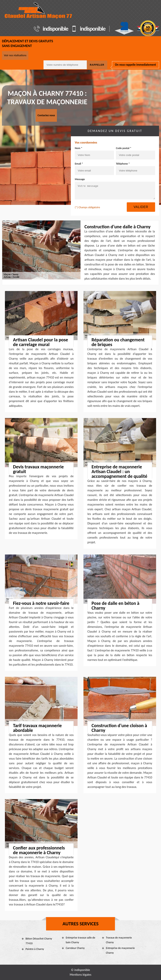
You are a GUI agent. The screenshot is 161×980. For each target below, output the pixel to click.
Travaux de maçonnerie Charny (119, 940)
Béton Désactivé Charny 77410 (39, 941)
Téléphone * (123, 164)
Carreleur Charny (75, 948)
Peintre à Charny (35, 949)
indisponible (55, 29)
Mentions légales (80, 975)
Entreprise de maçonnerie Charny (120, 950)
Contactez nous (46, 115)
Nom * (79, 148)
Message (80, 179)
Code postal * (124, 148)
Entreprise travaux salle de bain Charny (80, 940)
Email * (79, 164)
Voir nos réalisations (15, 55)
